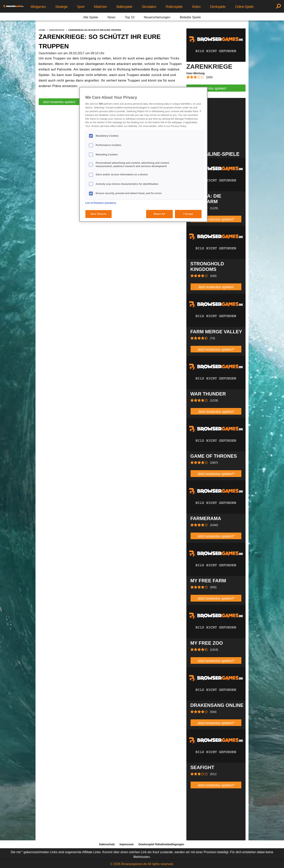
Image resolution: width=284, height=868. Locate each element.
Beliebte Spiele (190, 17)
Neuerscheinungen (157, 17)
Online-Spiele (244, 7)
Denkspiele (218, 7)
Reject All (159, 214)
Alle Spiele (91, 17)
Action (196, 7)
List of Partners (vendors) (101, 203)
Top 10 (130, 17)
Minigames (38, 7)
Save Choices (99, 214)
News (111, 17)
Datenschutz (107, 844)
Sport (81, 7)
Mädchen (100, 7)
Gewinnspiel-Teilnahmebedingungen (161, 844)
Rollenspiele (174, 7)
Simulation (149, 7)
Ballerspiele (124, 7)
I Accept (188, 214)
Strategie (61, 7)
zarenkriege (57, 30)
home (42, 30)
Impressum (127, 844)
